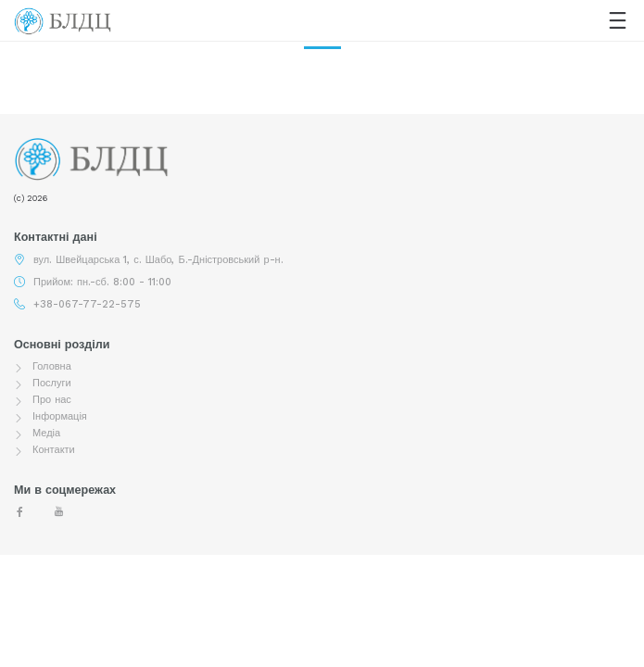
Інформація (60, 416)
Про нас (52, 400)
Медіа (46, 433)
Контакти (54, 450)
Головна (52, 366)
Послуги (52, 383)
